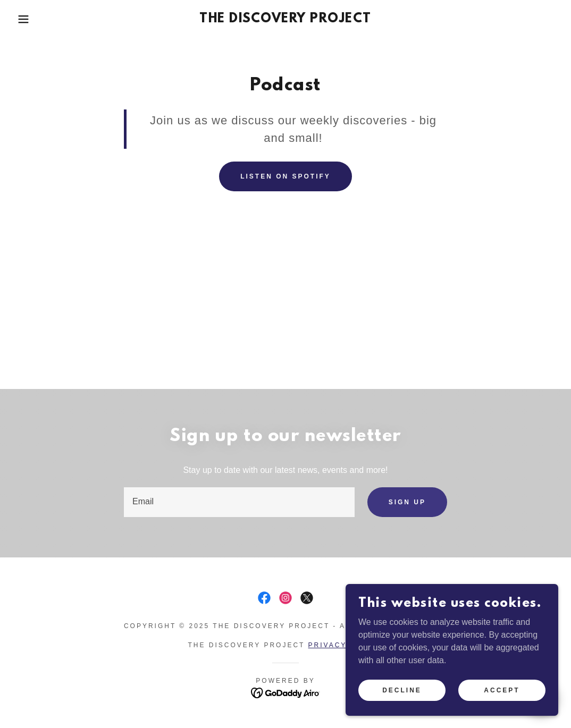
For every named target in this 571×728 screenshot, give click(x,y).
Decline (402, 690)
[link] (285, 19)
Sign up (407, 502)
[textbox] (239, 502)
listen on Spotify (285, 176)
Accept (502, 690)
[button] (28, 19)
